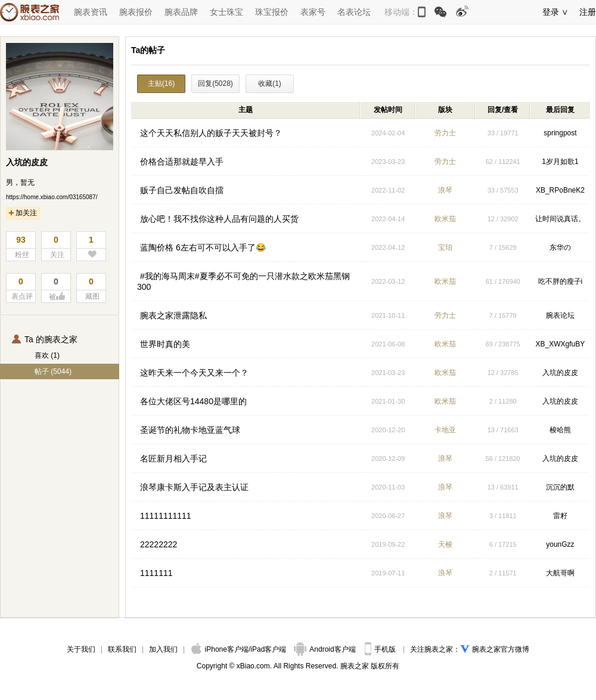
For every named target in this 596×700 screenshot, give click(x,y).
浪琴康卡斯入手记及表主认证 (194, 487)
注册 (588, 12)
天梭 (445, 544)
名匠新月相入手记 (173, 459)
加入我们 (163, 649)
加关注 (23, 213)
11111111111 (166, 516)
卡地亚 (445, 430)
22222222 (159, 544)
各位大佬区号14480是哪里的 (193, 401)
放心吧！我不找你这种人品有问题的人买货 (219, 219)
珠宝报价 (272, 12)
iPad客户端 (268, 649)
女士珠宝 (226, 12)
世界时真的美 (165, 344)
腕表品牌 (181, 12)
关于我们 (81, 649)
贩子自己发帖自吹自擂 (182, 190)
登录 (551, 12)
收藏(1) (270, 83)
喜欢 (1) (47, 355)
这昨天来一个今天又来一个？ (194, 373)
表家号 (313, 12)
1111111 (156, 573)
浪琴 (445, 190)
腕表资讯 (91, 12)
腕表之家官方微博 (501, 649)
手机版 (381, 649)
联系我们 (122, 649)
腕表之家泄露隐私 (173, 315)
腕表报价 (136, 12)
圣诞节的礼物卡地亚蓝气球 (190, 430)
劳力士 (445, 133)
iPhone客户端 (220, 649)
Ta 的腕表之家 (45, 339)
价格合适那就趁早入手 (182, 162)
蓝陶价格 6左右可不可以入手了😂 (203, 247)
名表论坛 (354, 12)
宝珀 (445, 247)
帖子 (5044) (53, 371)
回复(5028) (215, 83)
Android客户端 (326, 649)
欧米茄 (445, 219)
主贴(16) (161, 83)
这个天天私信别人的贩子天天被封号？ (211, 133)
